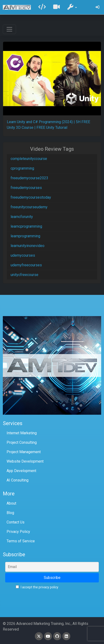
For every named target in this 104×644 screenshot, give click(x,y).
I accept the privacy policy (37, 587)
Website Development (25, 461)
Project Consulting (22, 442)
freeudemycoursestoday (31, 197)
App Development (21, 471)
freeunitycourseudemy (29, 207)
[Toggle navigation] (9, 29)
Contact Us (16, 522)
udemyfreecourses (26, 265)
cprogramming (22, 168)
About (11, 503)
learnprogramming (25, 236)
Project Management (24, 452)
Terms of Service (21, 541)
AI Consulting (18, 480)
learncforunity (22, 217)
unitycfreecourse (24, 275)
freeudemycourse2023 (29, 178)
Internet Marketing (22, 433)
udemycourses (23, 255)
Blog (10, 513)
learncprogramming (26, 226)
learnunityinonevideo (28, 246)
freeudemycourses (26, 188)
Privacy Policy (18, 532)
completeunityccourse (29, 159)
